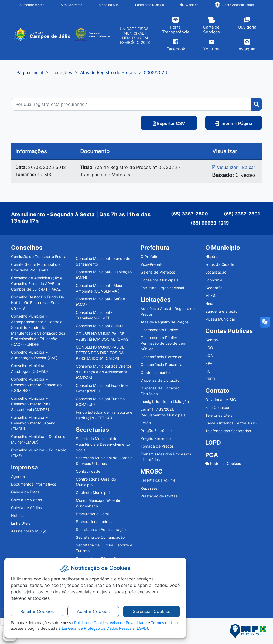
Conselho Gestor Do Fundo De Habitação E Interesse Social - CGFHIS (37, 303)
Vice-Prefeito (152, 264)
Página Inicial (30, 72)
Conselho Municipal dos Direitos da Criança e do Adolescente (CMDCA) (104, 372)
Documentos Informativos (34, 484)
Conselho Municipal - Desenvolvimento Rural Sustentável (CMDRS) (31, 404)
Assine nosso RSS (29, 531)
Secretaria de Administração (101, 529)
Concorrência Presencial (162, 365)
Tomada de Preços (157, 446)
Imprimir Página (234, 123)
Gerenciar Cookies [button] (151, 611)
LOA (209, 355)
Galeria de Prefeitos (158, 272)
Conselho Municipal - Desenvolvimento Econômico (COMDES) (36, 385)
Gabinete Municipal (93, 492)
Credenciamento (155, 372)
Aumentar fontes (32, 5)
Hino (209, 303)
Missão (211, 296)
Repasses (149, 488)
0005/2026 (155, 72)
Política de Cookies (91, 623)
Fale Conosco (217, 407)
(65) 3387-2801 (242, 214)
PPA (209, 363)
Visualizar (226, 167)
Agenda (18, 476)
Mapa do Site (109, 5)
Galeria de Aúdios (26, 508)
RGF (209, 371)
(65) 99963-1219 (210, 223)
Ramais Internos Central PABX (231, 423)
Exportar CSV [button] (169, 123)
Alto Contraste (71, 5)
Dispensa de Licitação (160, 380)
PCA (212, 455)
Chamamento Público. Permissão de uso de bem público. (163, 343)
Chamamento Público (159, 330)
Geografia (214, 288)
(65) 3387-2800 (190, 214)
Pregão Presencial (156, 438)
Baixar (249, 167)
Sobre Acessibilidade (234, 5)
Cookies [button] (189, 5)
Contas (211, 340)
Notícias (18, 515)
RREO (210, 379)
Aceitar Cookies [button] (93, 611)
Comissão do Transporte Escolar (39, 257)
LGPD (213, 443)
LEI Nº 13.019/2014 (158, 480)
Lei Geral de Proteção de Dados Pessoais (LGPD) (105, 628)
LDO (209, 348)
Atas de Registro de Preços (108, 72)
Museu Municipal (220, 319)
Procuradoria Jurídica (95, 522)
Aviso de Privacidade (128, 623)
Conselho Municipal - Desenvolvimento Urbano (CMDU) (33, 423)
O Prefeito (149, 257)
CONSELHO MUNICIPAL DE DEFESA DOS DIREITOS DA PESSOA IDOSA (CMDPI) (100, 353)
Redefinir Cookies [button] (223, 463)
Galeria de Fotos (25, 492)
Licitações (62, 72)
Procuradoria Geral (92, 514)
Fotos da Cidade (220, 264)
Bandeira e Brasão (221, 311)
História (212, 257)
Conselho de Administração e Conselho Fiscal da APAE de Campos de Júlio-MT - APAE (37, 283)
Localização (216, 272)
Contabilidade (88, 471)
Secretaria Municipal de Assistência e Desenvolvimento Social (103, 444)
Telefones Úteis (219, 415)
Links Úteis (21, 523)
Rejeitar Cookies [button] (37, 611)
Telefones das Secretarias (228, 431)
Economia (214, 280)
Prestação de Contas (159, 496)
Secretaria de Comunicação (100, 537)
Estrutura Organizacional (162, 288)
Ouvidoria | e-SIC (221, 400)
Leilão (146, 423)
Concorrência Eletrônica (161, 357)
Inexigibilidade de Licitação (165, 401)
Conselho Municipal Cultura (100, 326)
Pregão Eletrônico (156, 431)
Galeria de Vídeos (26, 500)
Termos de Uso (164, 623)
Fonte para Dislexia (150, 5)
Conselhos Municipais (159, 280)
